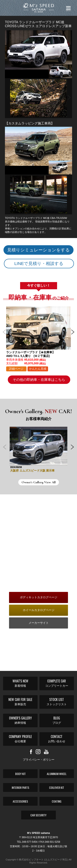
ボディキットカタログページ (39, 597)
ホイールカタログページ (39, 610)
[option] (38, 98)
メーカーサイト (39, 623)
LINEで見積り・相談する (39, 263)
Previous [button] (8, 96)
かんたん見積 (38, 369)
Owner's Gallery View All (39, 482)
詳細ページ (16, 369)
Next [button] (69, 96)
